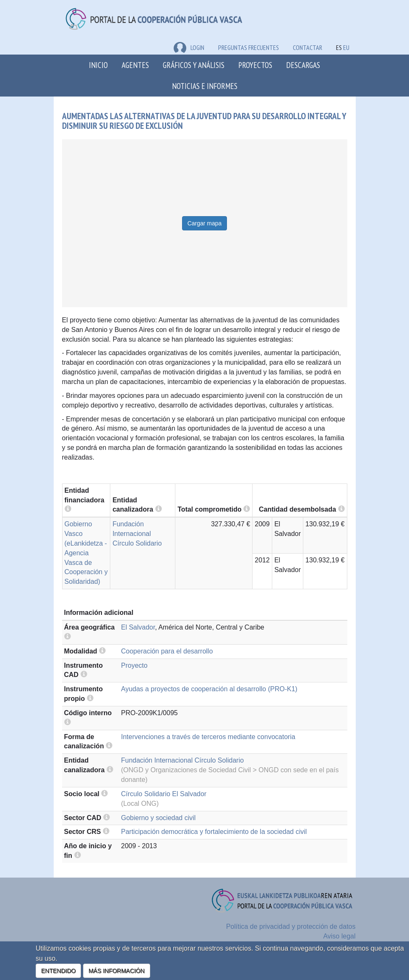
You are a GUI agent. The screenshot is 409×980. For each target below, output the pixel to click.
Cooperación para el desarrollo (167, 651)
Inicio (98, 65)
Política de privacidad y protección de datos (291, 926)
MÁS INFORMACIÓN (117, 971)
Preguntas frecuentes (249, 47)
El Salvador (138, 627)
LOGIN (189, 47)
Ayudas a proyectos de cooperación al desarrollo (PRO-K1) (209, 689)
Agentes (135, 65)
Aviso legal (339, 936)
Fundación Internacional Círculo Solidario (137, 534)
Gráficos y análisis (194, 65)
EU (346, 47)
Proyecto (134, 665)
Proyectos (255, 65)
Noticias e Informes (205, 86)
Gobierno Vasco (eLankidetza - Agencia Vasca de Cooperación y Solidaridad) (86, 553)
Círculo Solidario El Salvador (164, 794)
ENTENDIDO (58, 971)
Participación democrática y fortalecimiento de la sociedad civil (214, 832)
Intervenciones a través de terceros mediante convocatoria (208, 737)
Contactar (307, 47)
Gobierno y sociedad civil (159, 818)
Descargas (303, 65)
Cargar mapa (205, 223)
